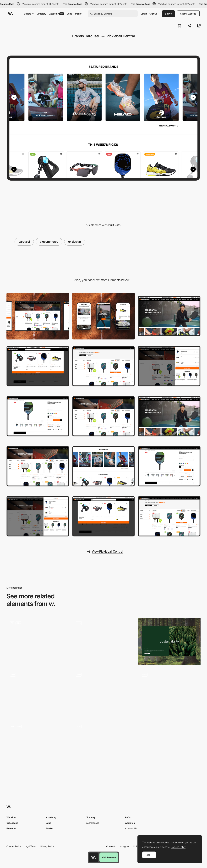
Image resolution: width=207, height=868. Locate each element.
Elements (11, 828)
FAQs (128, 817)
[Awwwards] (11, 14)
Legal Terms (31, 846)
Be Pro (168, 14)
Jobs (70, 14)
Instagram (125, 846)
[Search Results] (104, 366)
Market (79, 14)
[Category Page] (104, 416)
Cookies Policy (14, 846)
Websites (11, 817)
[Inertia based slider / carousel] (104, 641)
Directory (41, 14)
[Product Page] (38, 416)
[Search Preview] (38, 366)
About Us (130, 823)
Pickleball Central (121, 36)
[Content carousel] (104, 693)
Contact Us (131, 828)
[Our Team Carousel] (104, 745)
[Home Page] (169, 316)
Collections (12, 823)
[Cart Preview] (169, 366)
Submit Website (188, 14)
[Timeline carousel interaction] (38, 745)
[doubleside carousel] (169, 641)
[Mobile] (104, 316)
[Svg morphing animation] (169, 692)
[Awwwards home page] (94, 857)
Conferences (92, 823)
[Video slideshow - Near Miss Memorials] (38, 692)
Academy (57, 14)
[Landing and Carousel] (38, 641)
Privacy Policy (47, 846)
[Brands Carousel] (104, 466)
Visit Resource (109, 857)
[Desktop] (38, 316)
